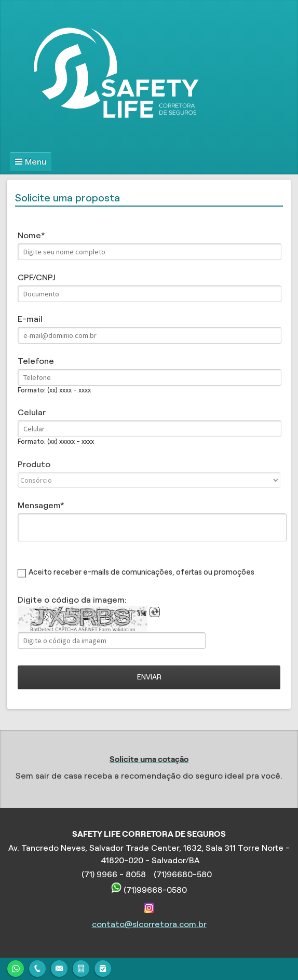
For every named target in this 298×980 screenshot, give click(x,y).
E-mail (30, 319)
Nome (29, 235)
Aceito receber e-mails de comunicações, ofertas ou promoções (141, 572)
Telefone (36, 361)
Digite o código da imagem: (72, 600)
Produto (34, 464)
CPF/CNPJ (36, 277)
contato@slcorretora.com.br (149, 924)
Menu (36, 162)
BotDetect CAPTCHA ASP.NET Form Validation (83, 630)
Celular (32, 412)
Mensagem (39, 505)
